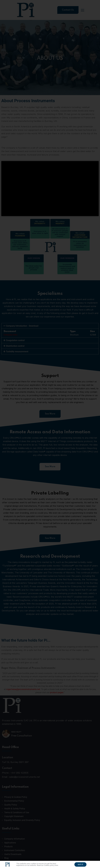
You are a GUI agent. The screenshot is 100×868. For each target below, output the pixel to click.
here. (57, 866)
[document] (50, 434)
